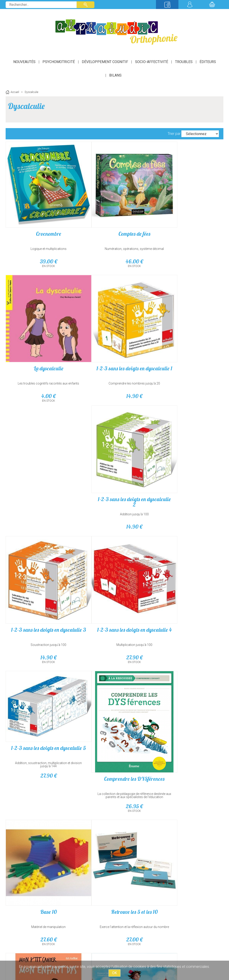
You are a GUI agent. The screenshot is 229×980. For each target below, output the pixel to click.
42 (42, 751)
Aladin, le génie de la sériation (42, 726)
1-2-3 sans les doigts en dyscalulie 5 (114, 453)
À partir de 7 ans (42, 859)
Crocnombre (42, 220)
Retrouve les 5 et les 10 (114, 604)
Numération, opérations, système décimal (114, 235)
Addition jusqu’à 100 (114, 358)
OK (114, 973)
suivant (152, 895)
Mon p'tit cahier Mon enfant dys (187, 607)
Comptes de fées (114, 220)
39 (42, 248)
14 (42, 371)
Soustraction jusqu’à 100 (187, 358)
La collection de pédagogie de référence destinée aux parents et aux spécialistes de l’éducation (187, 502)
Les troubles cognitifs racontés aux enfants (187, 237)
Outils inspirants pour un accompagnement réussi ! (187, 740)
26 (187, 512)
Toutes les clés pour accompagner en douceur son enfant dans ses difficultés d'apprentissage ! (187, 622)
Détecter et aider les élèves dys (187, 724)
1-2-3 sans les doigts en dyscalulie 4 (42, 467)
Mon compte (190, 5)
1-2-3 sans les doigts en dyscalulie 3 (187, 346)
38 (114, 751)
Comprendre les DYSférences (187, 484)
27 (42, 492)
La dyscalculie (187, 222)
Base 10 (42, 604)
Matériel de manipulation (42, 619)
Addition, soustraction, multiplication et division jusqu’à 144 (114, 467)
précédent (80, 895)
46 (114, 248)
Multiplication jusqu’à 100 (42, 479)
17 (187, 751)
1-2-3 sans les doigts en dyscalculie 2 (114, 346)
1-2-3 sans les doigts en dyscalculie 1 (42, 346)
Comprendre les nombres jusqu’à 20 (42, 358)
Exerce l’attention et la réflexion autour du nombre (114, 620)
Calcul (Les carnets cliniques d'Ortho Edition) (114, 726)
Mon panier (212, 5)
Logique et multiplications (42, 235)
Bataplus (42, 844)
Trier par (174, 134)
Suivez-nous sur (167, 5)
